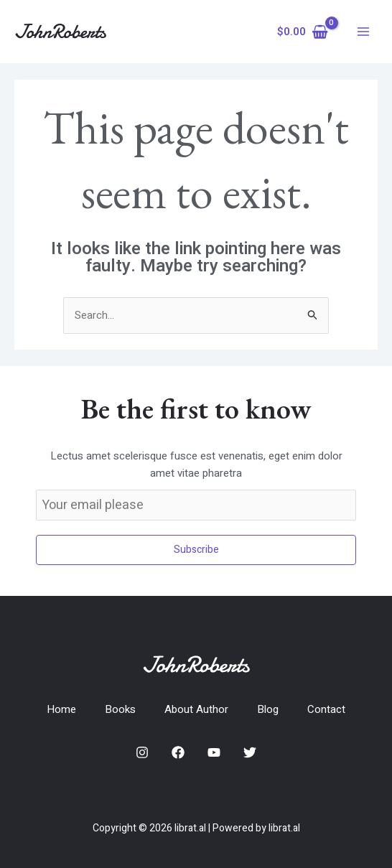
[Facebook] (178, 752)
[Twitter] (250, 752)
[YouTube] (214, 752)
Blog (268, 709)
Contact (326, 709)
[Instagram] (142, 752)
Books (120, 709)
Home (61, 709)
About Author (196, 709)
